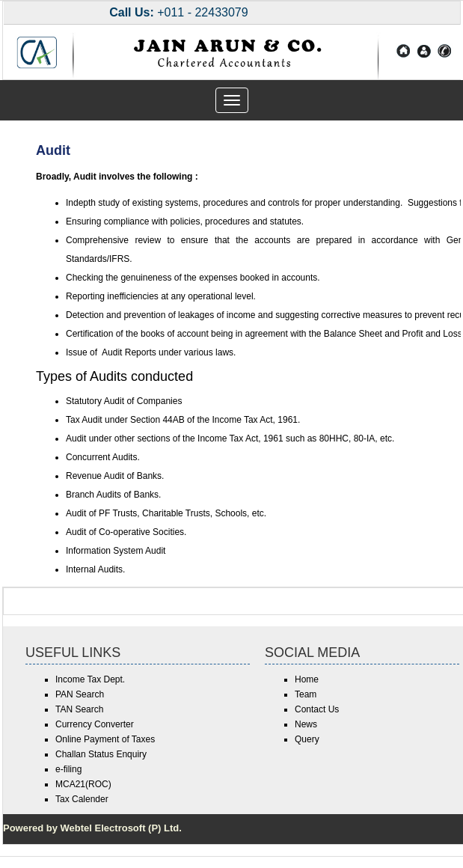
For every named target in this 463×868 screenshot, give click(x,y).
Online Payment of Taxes (105, 739)
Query (307, 739)
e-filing (68, 769)
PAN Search (80, 694)
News (306, 724)
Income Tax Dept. (90, 679)
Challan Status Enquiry (101, 754)
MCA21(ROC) (83, 784)
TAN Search (79, 709)
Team (306, 694)
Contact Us (317, 709)
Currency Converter (95, 724)
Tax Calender (82, 799)
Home (307, 679)
